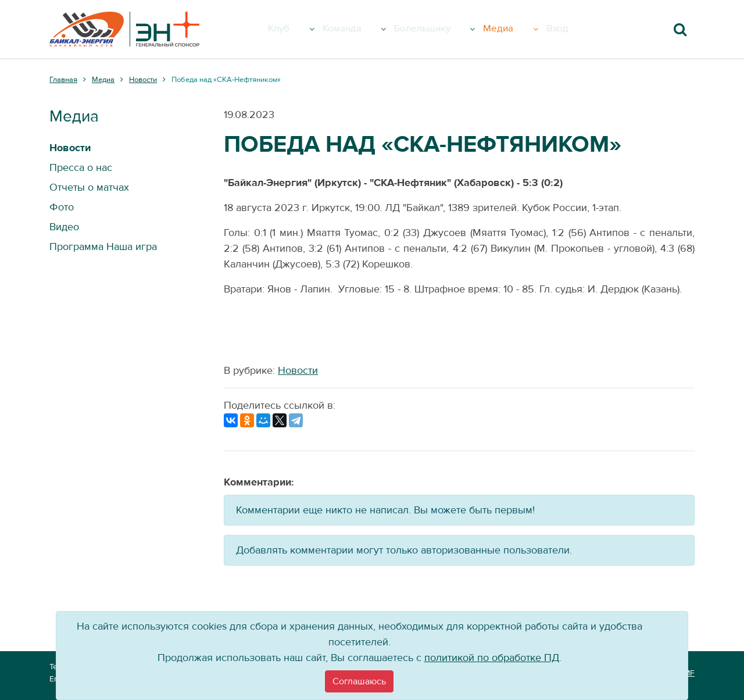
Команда (363, 29)
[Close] (359, 681)
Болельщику (447, 29)
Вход (572, 29)
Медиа (525, 29)
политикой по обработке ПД (492, 658)
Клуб (302, 29)
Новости (298, 371)
